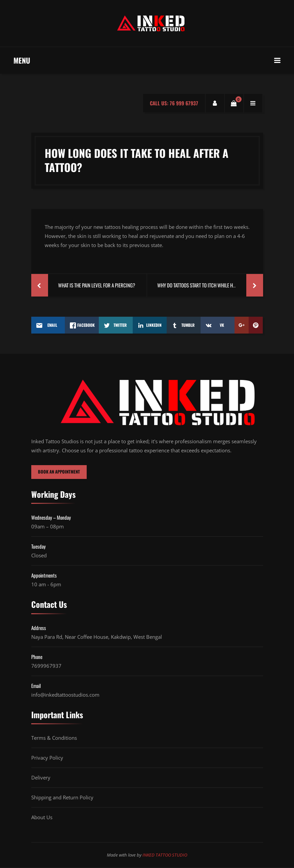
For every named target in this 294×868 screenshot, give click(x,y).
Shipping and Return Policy (62, 798)
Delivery (41, 778)
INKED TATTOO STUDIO (165, 856)
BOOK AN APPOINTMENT (60, 472)
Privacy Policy (47, 758)
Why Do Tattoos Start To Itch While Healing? (203, 285)
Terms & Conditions (54, 738)
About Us (42, 818)
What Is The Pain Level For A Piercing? (97, 285)
